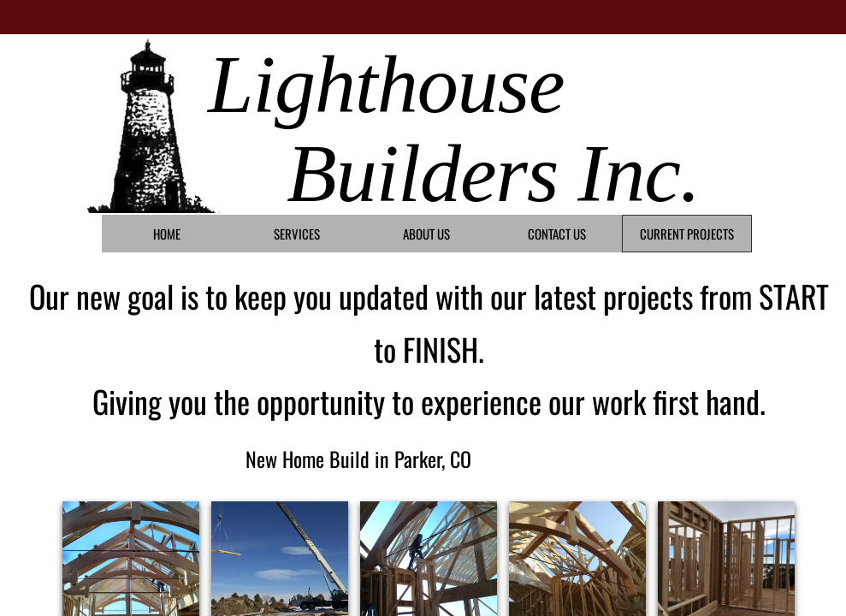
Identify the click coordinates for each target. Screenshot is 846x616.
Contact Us (557, 234)
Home (167, 234)
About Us (426, 234)
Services (297, 234)
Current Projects (687, 234)
